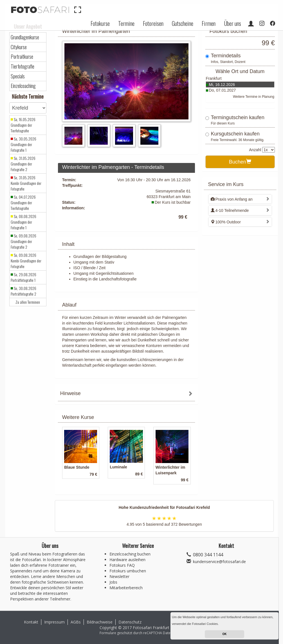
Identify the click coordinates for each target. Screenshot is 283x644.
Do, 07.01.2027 (223, 90)
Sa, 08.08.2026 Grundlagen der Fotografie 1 (23, 222)
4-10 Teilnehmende (230, 210)
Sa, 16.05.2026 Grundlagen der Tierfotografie (23, 125)
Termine (126, 23)
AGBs (76, 622)
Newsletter (119, 576)
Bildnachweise (100, 622)
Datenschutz (130, 622)
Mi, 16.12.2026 (222, 85)
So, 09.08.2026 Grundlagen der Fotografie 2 (23, 241)
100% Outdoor (226, 222)
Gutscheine (183, 23)
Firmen (209, 23)
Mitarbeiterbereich (126, 588)
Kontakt (31, 622)
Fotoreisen (153, 23)
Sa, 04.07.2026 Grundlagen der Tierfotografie (23, 203)
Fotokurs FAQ (122, 565)
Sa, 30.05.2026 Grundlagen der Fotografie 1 (23, 144)
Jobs (113, 582)
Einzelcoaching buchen (130, 554)
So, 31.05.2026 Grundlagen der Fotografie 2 (23, 164)
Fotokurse (100, 23)
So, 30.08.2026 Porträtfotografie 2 (23, 291)
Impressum (54, 622)
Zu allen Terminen (28, 302)
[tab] (126, 394)
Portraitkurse (22, 57)
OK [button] (225, 634)
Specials (18, 76)
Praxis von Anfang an (232, 199)
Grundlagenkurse (25, 37)
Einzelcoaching (23, 86)
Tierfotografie (23, 66)
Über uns (233, 23)
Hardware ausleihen (127, 560)
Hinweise (70, 393)
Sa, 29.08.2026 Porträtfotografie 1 (23, 277)
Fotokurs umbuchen (128, 571)
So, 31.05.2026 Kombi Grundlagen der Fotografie (26, 183)
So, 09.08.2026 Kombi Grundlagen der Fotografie (26, 261)
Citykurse (19, 47)
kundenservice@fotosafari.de (219, 562)
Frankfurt (214, 78)
